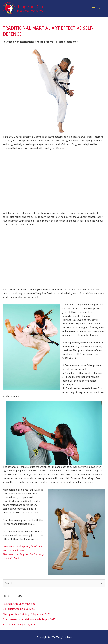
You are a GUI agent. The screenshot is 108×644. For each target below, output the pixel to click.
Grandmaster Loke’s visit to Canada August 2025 (29, 619)
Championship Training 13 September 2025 (27, 614)
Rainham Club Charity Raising (19, 604)
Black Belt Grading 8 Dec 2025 (19, 609)
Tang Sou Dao (30, 7)
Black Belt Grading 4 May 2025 (19, 624)
